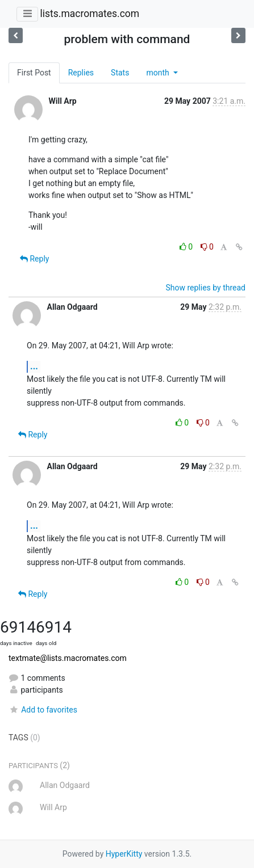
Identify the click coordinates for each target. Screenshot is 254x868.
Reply (34, 259)
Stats (120, 73)
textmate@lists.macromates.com (68, 658)
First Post (34, 73)
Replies (81, 73)
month (159, 73)
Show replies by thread (205, 288)
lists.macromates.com (89, 14)
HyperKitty (124, 854)
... (34, 366)
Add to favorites (43, 710)
